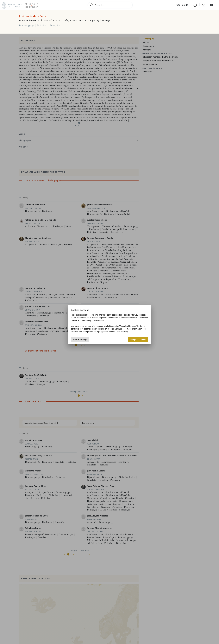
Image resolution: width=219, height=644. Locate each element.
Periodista (42, 25)
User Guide (182, 5)
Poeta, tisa (55, 25)
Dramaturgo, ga (26, 25)
